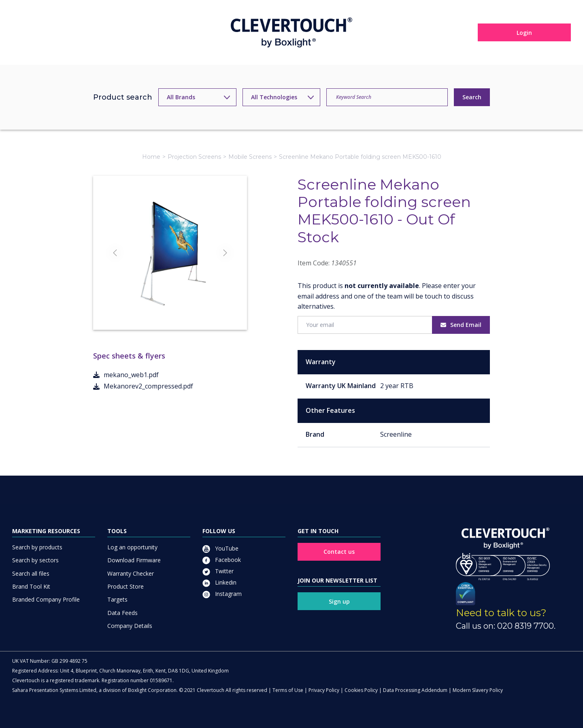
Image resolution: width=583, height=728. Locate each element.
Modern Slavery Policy (478, 690)
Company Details (130, 626)
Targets (117, 599)
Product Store (126, 586)
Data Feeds (122, 613)
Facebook (222, 560)
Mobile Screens (250, 157)
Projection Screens (194, 157)
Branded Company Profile (46, 599)
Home (151, 157)
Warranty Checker (131, 573)
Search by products (37, 547)
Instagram (222, 594)
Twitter (218, 571)
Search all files (31, 573)
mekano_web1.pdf (126, 375)
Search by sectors (35, 560)
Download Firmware (134, 560)
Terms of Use (288, 690)
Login (524, 33)
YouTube (220, 548)
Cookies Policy (361, 690)
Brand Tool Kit (31, 586)
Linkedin (219, 582)
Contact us (339, 552)
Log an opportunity (132, 547)
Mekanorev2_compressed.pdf (143, 386)
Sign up (339, 601)
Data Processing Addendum (415, 690)
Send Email (461, 325)
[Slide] (155, 309)
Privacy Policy (324, 690)
